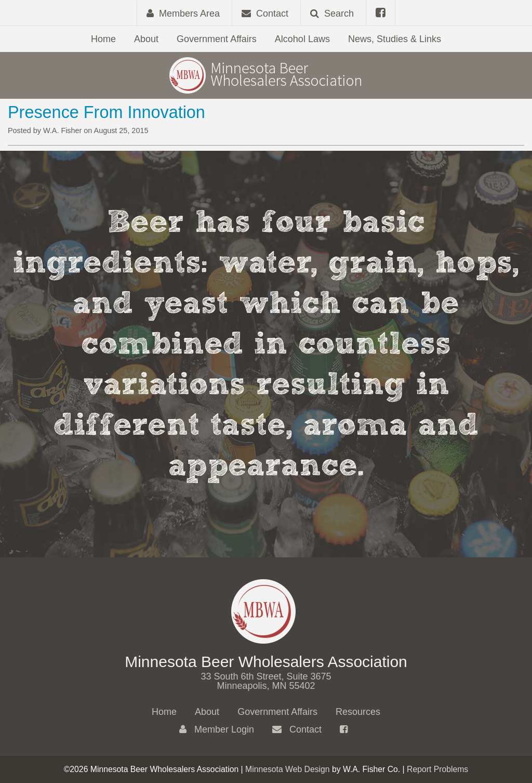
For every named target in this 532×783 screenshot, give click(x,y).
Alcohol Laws (302, 39)
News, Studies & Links (395, 39)
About (146, 39)
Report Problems (437, 769)
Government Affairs (217, 39)
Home (103, 39)
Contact (297, 729)
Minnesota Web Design (288, 769)
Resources (358, 712)
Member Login (217, 729)
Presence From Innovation (107, 112)
